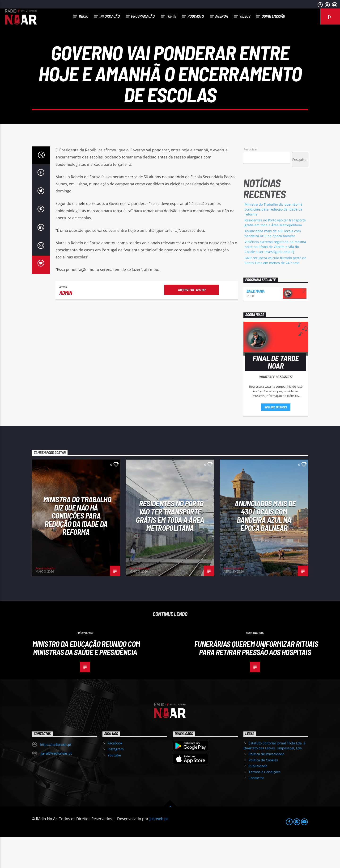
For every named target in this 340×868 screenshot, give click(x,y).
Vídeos (245, 16)
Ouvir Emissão (273, 16)
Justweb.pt (159, 850)
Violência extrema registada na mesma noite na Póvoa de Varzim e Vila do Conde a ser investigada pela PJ (275, 278)
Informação (110, 16)
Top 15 (171, 16)
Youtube (114, 787)
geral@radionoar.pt (56, 785)
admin (66, 324)
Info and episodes (276, 439)
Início (84, 16)
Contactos (256, 809)
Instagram (116, 781)
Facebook (115, 775)
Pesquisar (250, 181)
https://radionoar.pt (56, 776)
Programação (143, 16)
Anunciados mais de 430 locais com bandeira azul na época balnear (265, 547)
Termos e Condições (265, 803)
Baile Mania (256, 322)
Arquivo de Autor (192, 321)
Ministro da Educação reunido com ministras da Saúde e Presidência (86, 679)
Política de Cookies (263, 791)
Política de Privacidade (266, 786)
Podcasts (196, 16)
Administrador (46, 600)
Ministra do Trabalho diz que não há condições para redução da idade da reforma (274, 241)
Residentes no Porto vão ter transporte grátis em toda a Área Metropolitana (170, 547)
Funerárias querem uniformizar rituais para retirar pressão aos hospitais (256, 679)
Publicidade (258, 797)
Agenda (221, 16)
